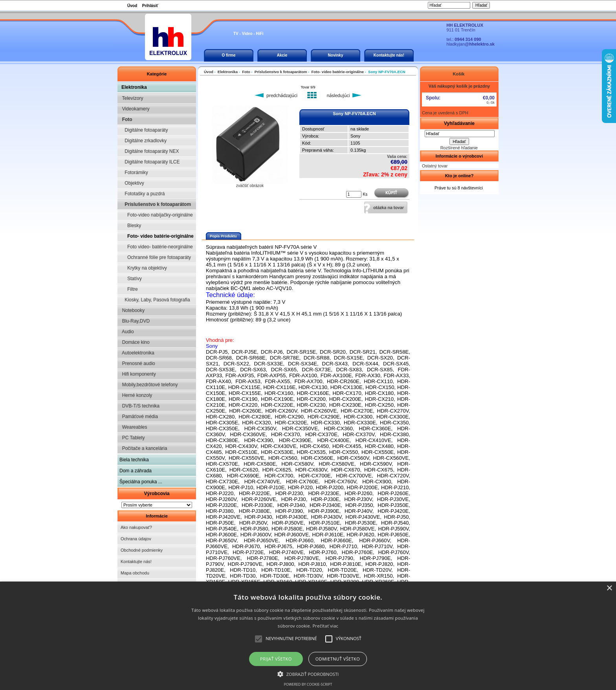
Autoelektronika (137, 353)
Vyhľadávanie (459, 123)
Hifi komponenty (138, 374)
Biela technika (134, 460)
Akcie (282, 55)
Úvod (132, 6)
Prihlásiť (150, 6)
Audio (127, 332)
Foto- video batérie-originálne (157, 236)
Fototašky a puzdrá (142, 194)
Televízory (131, 98)
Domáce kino (135, 342)
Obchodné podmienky (142, 550)
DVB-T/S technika (139, 406)
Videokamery (134, 109)
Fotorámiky (134, 172)
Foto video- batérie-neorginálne (156, 247)
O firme (228, 55)
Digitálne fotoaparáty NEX (149, 151)
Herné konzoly (136, 395)
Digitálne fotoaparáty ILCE (149, 162)
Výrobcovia (157, 494)
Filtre (129, 289)
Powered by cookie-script (308, 684)
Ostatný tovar (435, 166)
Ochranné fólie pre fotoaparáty (155, 257)
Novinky (336, 55)
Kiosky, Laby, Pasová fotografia (155, 300)
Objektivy (132, 183)
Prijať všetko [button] (276, 659)
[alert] (308, 636)
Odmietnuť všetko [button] (338, 659)
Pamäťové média (139, 417)
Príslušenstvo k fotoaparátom (155, 204)
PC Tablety (132, 438)
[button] (308, 673)
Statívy (131, 279)
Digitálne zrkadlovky (143, 141)
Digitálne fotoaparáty (144, 130)
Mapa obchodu (135, 573)
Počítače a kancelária (143, 448)
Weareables (133, 427)
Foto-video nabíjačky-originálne (156, 215)
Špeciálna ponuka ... (141, 482)
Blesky (130, 226)
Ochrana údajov (136, 539)
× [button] (609, 588)
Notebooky (132, 310)
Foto (126, 119)
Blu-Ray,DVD (135, 321)
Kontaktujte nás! (389, 55)
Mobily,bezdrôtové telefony (149, 385)
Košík (459, 74)
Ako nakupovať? (136, 527)
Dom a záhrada (136, 471)
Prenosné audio (137, 363)
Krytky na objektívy (143, 268)
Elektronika (134, 87)
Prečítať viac (325, 626)
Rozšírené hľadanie (459, 148)
